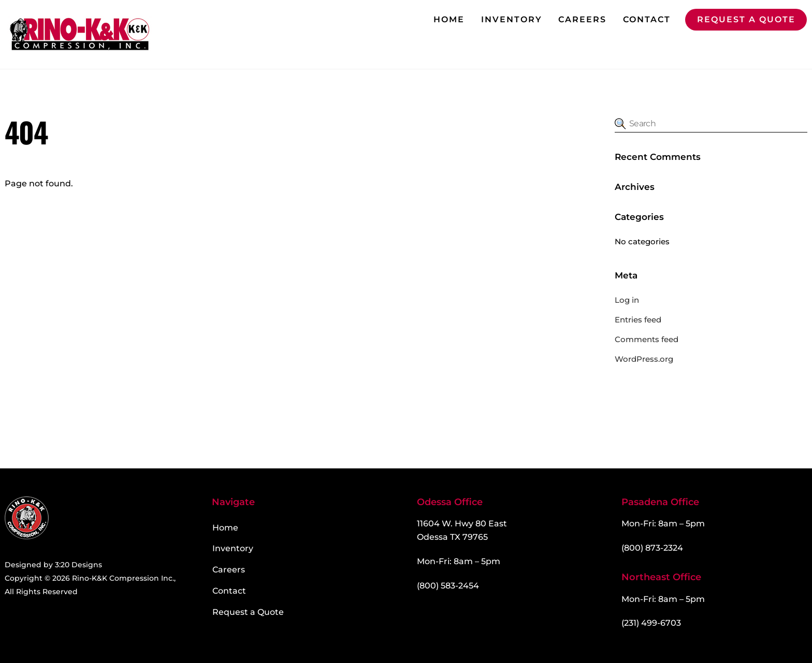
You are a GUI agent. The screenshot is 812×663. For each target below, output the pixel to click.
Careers (582, 19)
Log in (627, 300)
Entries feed (638, 320)
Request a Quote (746, 19)
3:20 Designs (78, 565)
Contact (647, 19)
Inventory (512, 19)
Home (449, 19)
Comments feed (647, 339)
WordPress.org (644, 359)
